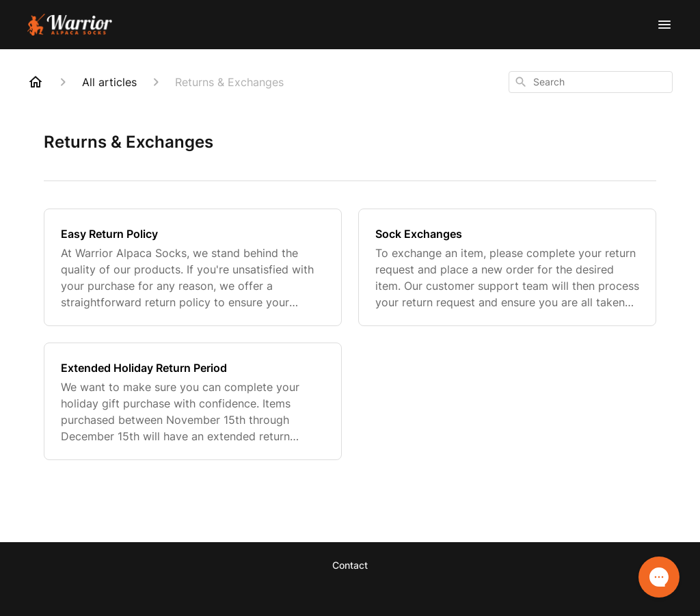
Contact (350, 565)
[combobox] (591, 82)
